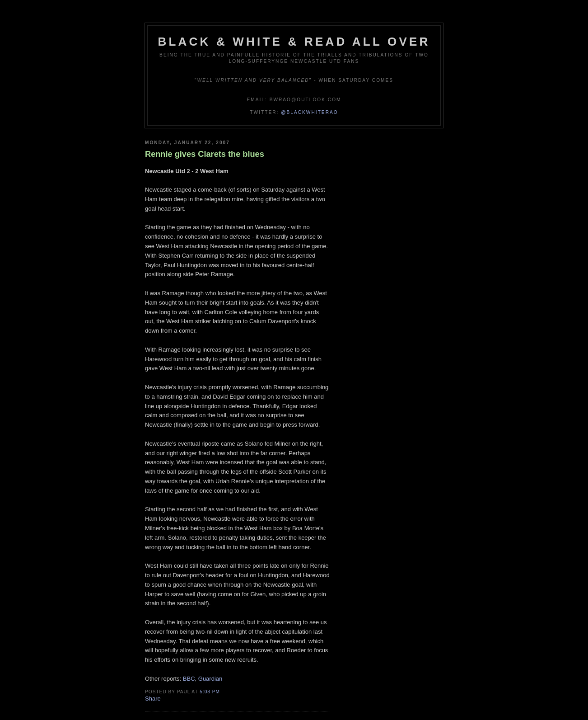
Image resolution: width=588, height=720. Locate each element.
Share (153, 699)
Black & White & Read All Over (294, 42)
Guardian (210, 679)
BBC (189, 679)
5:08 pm (210, 692)
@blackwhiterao (309, 112)
